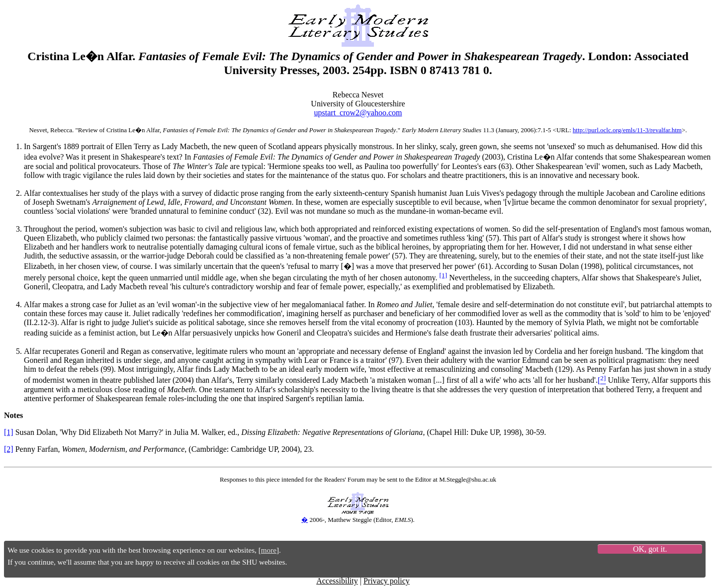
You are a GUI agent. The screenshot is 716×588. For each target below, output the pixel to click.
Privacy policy (387, 581)
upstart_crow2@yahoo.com (358, 113)
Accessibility (337, 581)
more (269, 550)
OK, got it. (650, 549)
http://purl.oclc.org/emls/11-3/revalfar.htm (627, 130)
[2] (9, 449)
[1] (444, 275)
